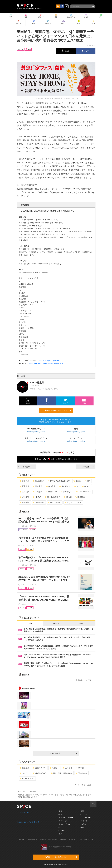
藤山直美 (24, 768)
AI (76, 486)
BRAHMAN (81, 773)
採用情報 (63, 840)
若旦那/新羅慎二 (53, 497)
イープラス (22, 791)
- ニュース (84, 814)
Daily (30, 623)
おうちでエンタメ (73, 502)
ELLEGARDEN (27, 779)
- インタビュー (86, 818)
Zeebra (77, 481)
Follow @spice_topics (36, 432)
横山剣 (68, 497)
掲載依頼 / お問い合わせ (48, 840)
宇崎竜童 (38, 486)
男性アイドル (39, 768)
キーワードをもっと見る (84, 785)
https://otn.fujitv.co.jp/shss (49, 360)
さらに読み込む (63, 753)
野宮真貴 (24, 486)
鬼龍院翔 (24, 502)
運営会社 (22, 840)
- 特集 (82, 827)
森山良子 (51, 486)
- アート (61, 827)
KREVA (37, 497)
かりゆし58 (67, 492)
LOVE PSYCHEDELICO (59, 481)
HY (87, 481)
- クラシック (62, 821)
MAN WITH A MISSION (61, 773)
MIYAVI (86, 486)
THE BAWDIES (84, 492)
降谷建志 (80, 497)
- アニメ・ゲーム (64, 824)
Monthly (82, 623)
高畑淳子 (54, 768)
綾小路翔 (24, 497)
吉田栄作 (68, 768)
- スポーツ (62, 831)
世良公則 (24, 492)
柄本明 (80, 768)
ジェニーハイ (54, 502)
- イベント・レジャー (65, 818)
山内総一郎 (38, 502)
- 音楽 (60, 811)
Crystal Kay (39, 481)
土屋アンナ (52, 492)
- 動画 (82, 811)
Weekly (56, 623)
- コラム (83, 824)
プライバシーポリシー (86, 840)
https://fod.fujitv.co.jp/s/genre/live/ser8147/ (46, 363)
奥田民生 (24, 481)
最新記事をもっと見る (85, 680)
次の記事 (88, 467)
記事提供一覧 (32, 840)
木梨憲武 (38, 492)
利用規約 (72, 840)
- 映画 (60, 834)
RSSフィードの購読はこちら (58, 410)
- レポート (84, 821)
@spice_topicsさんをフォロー (29, 822)
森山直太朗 (65, 486)
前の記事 (24, 467)
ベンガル (24, 773)
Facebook (25, 813)
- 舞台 (60, 814)
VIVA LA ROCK (40, 773)
